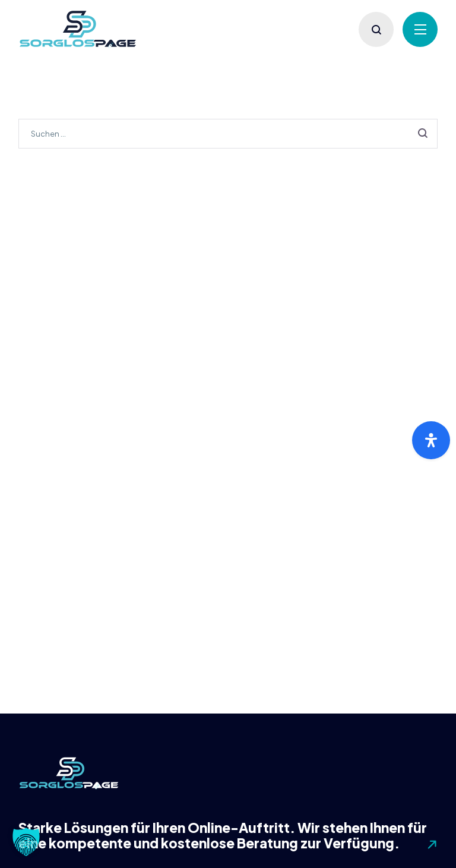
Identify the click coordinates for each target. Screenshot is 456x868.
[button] (26, 842)
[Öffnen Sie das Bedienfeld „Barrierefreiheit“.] (431, 440)
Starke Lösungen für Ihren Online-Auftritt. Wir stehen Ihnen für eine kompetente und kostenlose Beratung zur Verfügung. (223, 835)
